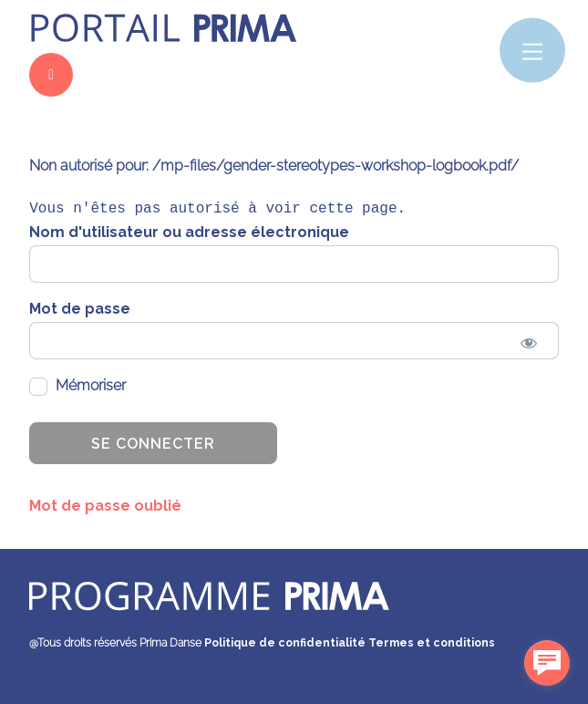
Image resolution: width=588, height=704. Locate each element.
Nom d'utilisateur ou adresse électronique (189, 232)
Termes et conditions (432, 642)
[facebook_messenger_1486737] (547, 663)
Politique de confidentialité (285, 642)
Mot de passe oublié (105, 506)
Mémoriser (77, 386)
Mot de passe (80, 309)
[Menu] (532, 51)
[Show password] (529, 343)
